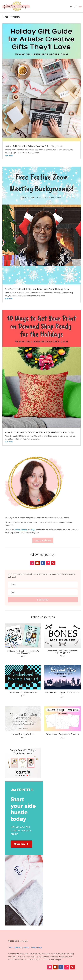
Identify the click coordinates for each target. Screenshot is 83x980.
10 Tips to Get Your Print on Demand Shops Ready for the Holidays (39, 432)
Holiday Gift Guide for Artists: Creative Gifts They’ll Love (34, 146)
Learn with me (43, 540)
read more (9, 155)
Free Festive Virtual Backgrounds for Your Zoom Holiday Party (37, 289)
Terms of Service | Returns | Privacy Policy (25, 947)
